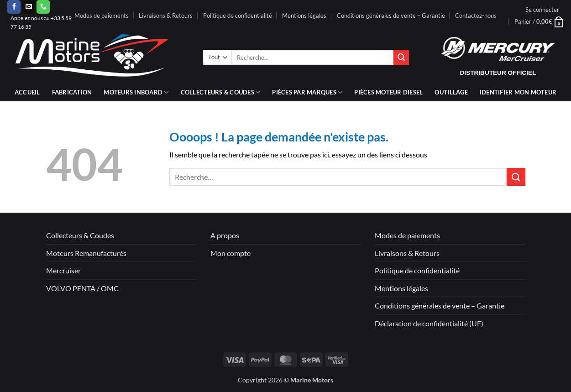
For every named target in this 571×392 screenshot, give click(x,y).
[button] (542, 10)
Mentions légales (304, 16)
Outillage (451, 92)
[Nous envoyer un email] (29, 7)
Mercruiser (63, 270)
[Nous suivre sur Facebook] (14, 7)
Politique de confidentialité (238, 16)
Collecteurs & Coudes (80, 235)
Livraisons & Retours (166, 16)
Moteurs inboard (136, 92)
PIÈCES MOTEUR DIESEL (388, 92)
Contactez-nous (476, 16)
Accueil (27, 92)
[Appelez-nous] (43, 7)
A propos (225, 235)
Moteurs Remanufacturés (86, 253)
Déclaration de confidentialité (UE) (429, 323)
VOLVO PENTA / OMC (82, 288)
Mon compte (230, 253)
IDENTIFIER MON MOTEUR (518, 92)
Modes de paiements (102, 16)
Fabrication (72, 92)
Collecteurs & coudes (221, 92)
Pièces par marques (307, 92)
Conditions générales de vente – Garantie (391, 16)
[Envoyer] (401, 57)
